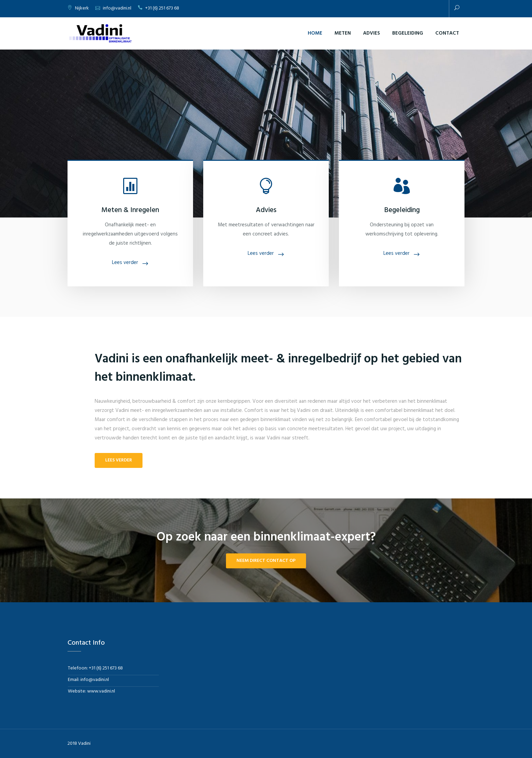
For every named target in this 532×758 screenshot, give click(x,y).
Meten (343, 33)
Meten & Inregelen (130, 210)
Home (315, 33)
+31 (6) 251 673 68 (162, 8)
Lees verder (125, 263)
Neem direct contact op (266, 561)
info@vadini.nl (117, 8)
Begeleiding (408, 33)
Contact (447, 33)
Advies (372, 33)
